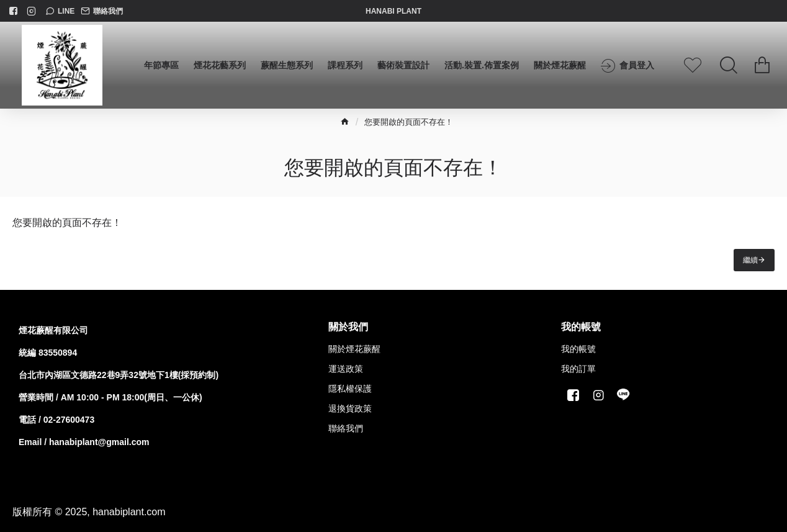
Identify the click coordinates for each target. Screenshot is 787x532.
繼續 (750, 260)
